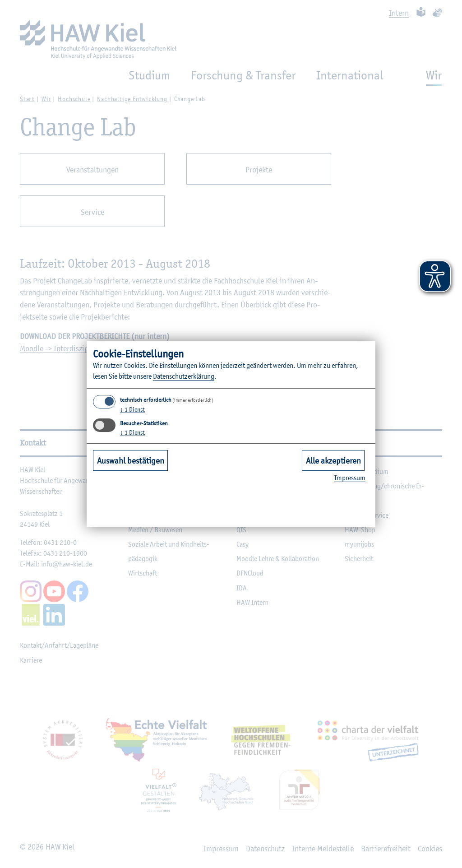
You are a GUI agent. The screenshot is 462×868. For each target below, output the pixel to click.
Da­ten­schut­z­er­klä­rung (184, 376)
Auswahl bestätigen (131, 460)
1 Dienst (132, 409)
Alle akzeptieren (333, 460)
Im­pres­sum (350, 478)
